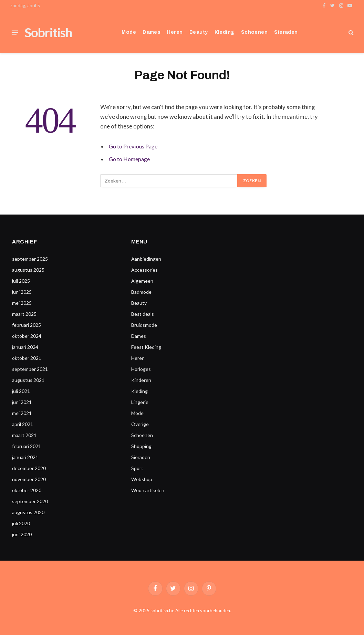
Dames (152, 32)
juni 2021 (22, 402)
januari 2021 (25, 457)
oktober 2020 (27, 490)
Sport (137, 468)
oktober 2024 (27, 336)
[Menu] (15, 32)
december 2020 (29, 468)
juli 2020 (21, 523)
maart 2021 (24, 435)
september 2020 (30, 501)
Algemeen (142, 281)
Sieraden (286, 32)
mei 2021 (22, 413)
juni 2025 (22, 292)
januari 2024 (25, 347)
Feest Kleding (146, 347)
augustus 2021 (28, 380)
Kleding (225, 32)
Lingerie (140, 402)
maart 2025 (24, 314)
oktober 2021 (27, 358)
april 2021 (23, 424)
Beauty (199, 32)
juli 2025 (21, 281)
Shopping (141, 446)
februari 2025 (27, 325)
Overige (140, 424)
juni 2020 (22, 534)
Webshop (142, 479)
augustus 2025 (28, 270)
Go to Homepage (131, 159)
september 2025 (30, 259)
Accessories (144, 270)
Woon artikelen (148, 490)
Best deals (143, 314)
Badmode (141, 292)
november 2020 (29, 479)
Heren (175, 32)
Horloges (141, 369)
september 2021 (30, 369)
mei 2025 (22, 303)
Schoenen (254, 32)
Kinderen (141, 380)
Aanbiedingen (146, 259)
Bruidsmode (144, 325)
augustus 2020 (28, 512)
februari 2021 (27, 446)
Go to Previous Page (135, 146)
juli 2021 (21, 391)
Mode (129, 32)
